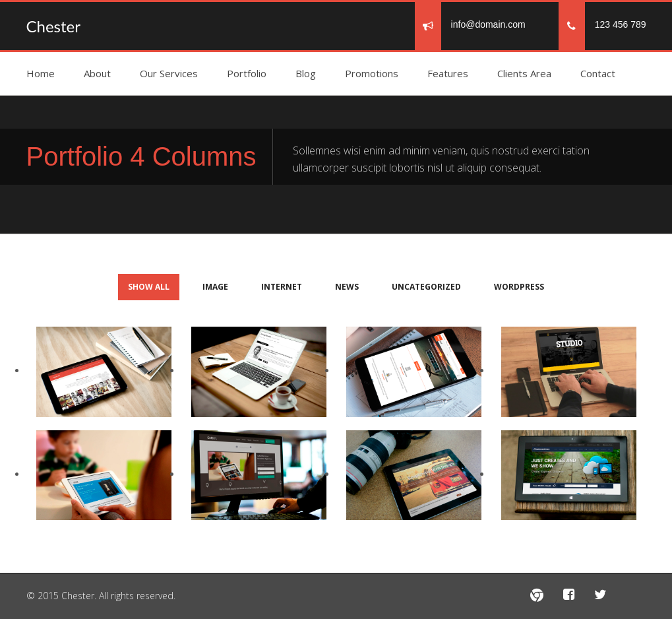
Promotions (372, 73)
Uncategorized (426, 287)
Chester (53, 26)
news (347, 287)
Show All (149, 287)
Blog (306, 73)
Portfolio (247, 73)
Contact (598, 73)
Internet (282, 287)
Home (41, 73)
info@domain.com (488, 24)
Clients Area (524, 73)
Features (448, 73)
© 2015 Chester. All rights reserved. (101, 596)
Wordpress (519, 287)
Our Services (169, 73)
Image (215, 287)
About (97, 73)
